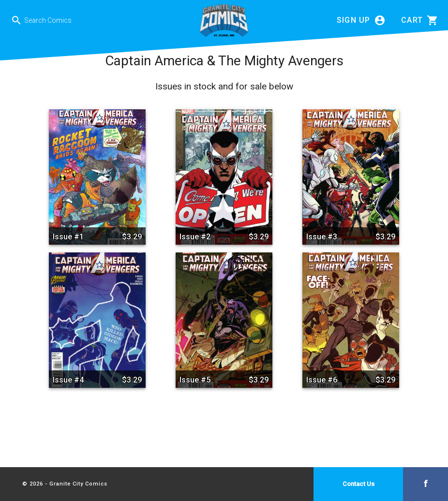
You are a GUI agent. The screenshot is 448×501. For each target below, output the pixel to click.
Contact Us (358, 484)
